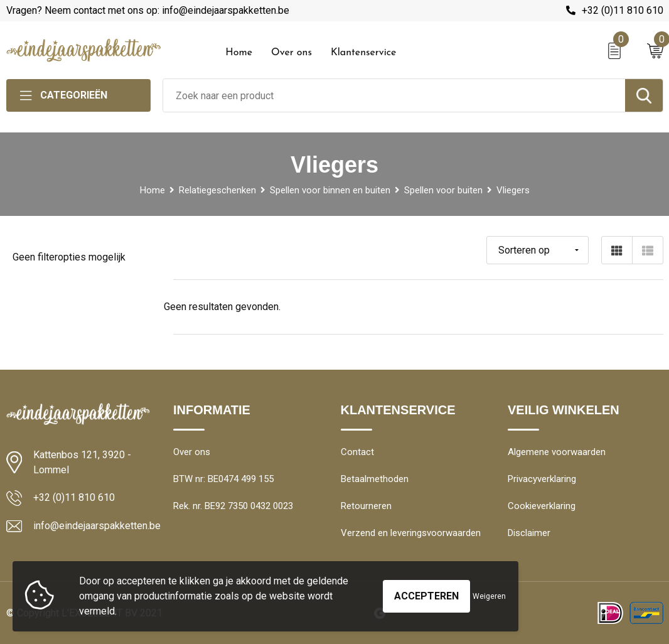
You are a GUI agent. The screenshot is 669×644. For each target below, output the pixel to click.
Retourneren (366, 506)
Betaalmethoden (375, 479)
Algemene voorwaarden (557, 452)
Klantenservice (364, 53)
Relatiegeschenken (217, 190)
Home (239, 53)
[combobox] (394, 95)
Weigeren (489, 596)
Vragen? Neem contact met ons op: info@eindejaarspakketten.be (148, 10)
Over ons (292, 53)
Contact (357, 452)
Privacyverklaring (542, 479)
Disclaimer (529, 533)
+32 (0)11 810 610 (623, 10)
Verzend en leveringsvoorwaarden (411, 533)
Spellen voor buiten (443, 190)
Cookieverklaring (542, 506)
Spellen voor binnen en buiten (330, 190)
